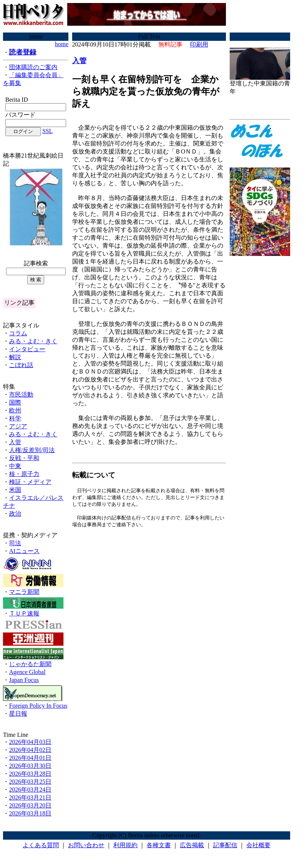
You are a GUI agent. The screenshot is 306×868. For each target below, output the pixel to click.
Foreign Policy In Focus (38, 706)
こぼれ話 (21, 365)
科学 (15, 418)
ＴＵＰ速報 (24, 613)
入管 (15, 442)
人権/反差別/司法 (32, 450)
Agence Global (27, 672)
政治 (15, 514)
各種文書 (159, 845)
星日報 (18, 714)
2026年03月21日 (30, 797)
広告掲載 (192, 845)
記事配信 (225, 845)
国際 (15, 402)
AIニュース (24, 551)
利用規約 (125, 845)
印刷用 (199, 44)
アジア (18, 426)
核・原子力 (24, 474)
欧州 (15, 410)
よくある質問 (41, 845)
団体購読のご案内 (33, 67)
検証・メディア (30, 482)
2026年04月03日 (30, 742)
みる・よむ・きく (33, 341)
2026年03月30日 (30, 766)
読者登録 (23, 52)
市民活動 (21, 394)
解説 (15, 357)
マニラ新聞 (24, 592)
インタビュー (27, 349)
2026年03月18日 (30, 813)
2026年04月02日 (30, 750)
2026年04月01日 (30, 758)
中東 (15, 466)
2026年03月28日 (30, 774)
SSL (48, 131)
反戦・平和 (24, 458)
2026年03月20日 (30, 805)
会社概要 (258, 845)
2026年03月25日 (30, 782)
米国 (15, 490)
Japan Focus (24, 680)
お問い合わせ (86, 845)
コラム (18, 333)
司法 (15, 543)
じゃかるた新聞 (30, 664)
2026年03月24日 (30, 790)
